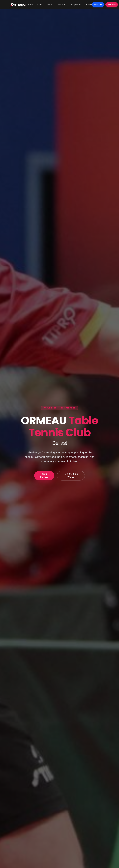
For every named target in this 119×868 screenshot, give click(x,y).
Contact (88, 5)
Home (30, 5)
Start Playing (44, 475)
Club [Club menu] (49, 5)
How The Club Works (71, 475)
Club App (98, 5)
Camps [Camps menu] (61, 5)
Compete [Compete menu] (76, 5)
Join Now (112, 5)
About (39, 5)
